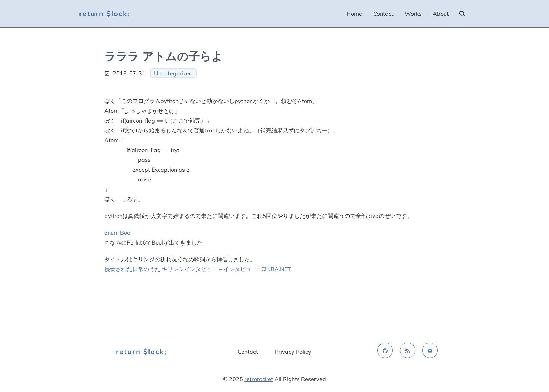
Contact (383, 14)
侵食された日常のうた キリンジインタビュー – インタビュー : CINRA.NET (198, 269)
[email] (430, 350)
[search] (462, 14)
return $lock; (105, 13)
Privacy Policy (293, 352)
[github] (385, 350)
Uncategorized (173, 73)
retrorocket (259, 379)
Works (413, 14)
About (441, 14)
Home (354, 14)
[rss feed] (408, 350)
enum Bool (118, 233)
